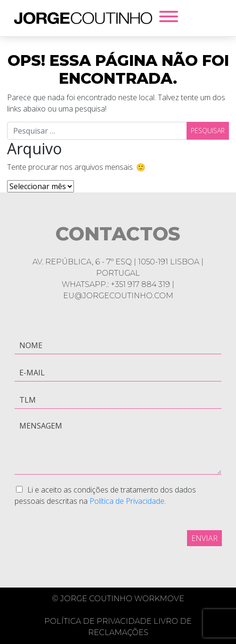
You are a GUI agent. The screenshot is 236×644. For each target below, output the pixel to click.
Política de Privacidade (127, 501)
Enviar (204, 538)
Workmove (159, 599)
